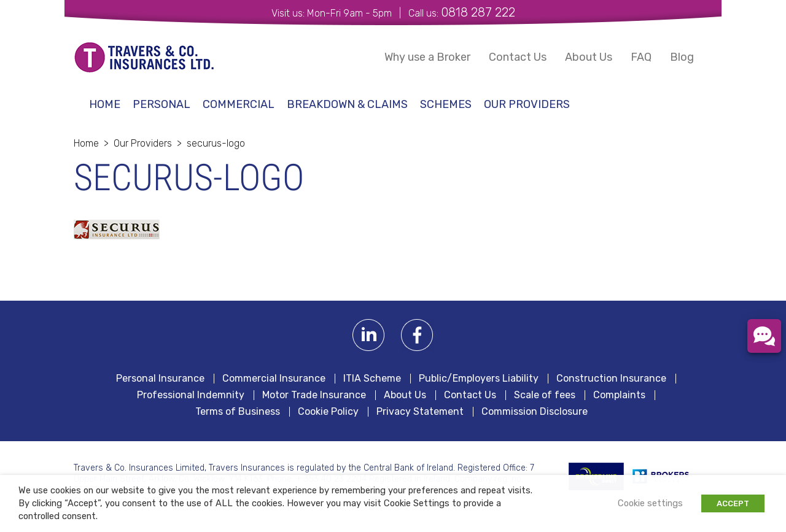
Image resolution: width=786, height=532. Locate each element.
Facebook (417, 335)
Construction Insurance (611, 379)
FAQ (641, 57)
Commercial (239, 104)
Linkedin (369, 335)
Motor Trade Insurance (314, 395)
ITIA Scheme (372, 379)
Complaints (619, 395)
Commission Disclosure (535, 412)
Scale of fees (545, 395)
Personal (161, 104)
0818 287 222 (478, 12)
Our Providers (527, 104)
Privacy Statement (420, 412)
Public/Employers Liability (479, 379)
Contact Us (518, 57)
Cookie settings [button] (650, 503)
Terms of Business (238, 412)
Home (105, 104)
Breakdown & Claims (347, 104)
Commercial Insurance (274, 379)
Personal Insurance (160, 379)
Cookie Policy (328, 412)
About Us (589, 57)
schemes (446, 104)
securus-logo (216, 143)
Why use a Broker (427, 57)
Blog (682, 57)
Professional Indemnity (191, 395)
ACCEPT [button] (733, 503)
